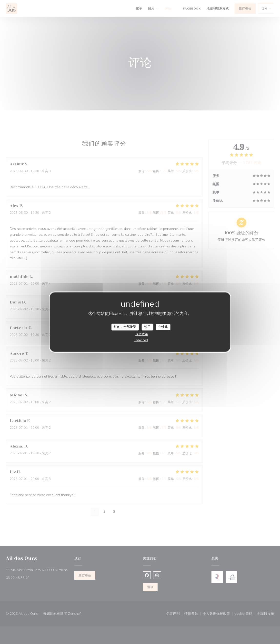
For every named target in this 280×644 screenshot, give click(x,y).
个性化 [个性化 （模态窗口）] (163, 327)
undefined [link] (141, 340)
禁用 (147, 327)
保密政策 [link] (142, 334)
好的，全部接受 (125, 327)
